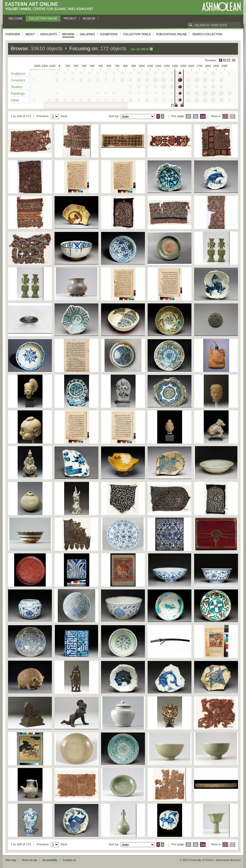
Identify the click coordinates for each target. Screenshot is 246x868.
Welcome (16, 19)
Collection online (43, 19)
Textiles (16, 87)
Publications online (172, 34)
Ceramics (18, 80)
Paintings (18, 94)
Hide (229, 60)
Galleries (87, 34)
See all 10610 (139, 49)
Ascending (158, 116)
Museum (89, 19)
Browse (68, 34)
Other (15, 100)
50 (196, 117)
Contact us (69, 860)
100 (203, 117)
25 (189, 117)
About (30, 34)
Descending (162, 116)
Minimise (225, 60)
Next (64, 116)
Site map (11, 860)
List (232, 116)
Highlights (49, 34)
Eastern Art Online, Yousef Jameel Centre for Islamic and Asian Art (51, 7)
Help (234, 60)
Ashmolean (221, 7)
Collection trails (137, 34)
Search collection (207, 34)
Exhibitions (109, 34)
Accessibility (50, 860)
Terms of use (29, 860)
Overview (13, 34)
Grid (225, 116)
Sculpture (18, 74)
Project (70, 19)
